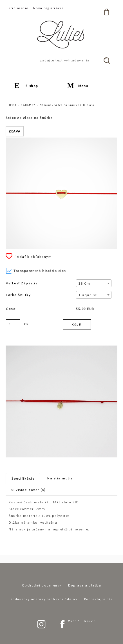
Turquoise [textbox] (88, 295)
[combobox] (94, 283)
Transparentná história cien (36, 271)
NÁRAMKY (28, 105)
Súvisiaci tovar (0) (29, 490)
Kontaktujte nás (99, 599)
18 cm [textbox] (84, 284)
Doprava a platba (85, 585)
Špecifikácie (23, 479)
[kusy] (13, 324)
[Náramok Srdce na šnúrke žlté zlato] (61, 140)
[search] (107, 60)
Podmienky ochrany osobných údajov (44, 599)
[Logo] (62, 34)
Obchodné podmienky (42, 585)
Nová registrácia (49, 8)
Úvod (13, 105)
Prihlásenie (18, 8)
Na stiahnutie (60, 478)
